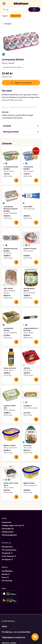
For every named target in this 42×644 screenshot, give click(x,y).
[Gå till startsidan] (21, 4)
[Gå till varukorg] (34, 10)
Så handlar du (8, 529)
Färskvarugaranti (9, 535)
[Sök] (4, 10)
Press (5, 577)
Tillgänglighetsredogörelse (14, 637)
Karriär (6, 574)
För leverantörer (9, 550)
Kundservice (7, 547)
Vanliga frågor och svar (13, 525)
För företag (7, 581)
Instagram (7, 559)
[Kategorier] (4, 4)
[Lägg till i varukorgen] (16, 180)
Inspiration (7, 522)
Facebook (7, 553)
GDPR (4, 626)
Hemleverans (8, 532)
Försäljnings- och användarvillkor (16, 632)
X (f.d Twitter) (9, 556)
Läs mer (5, 112)
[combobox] (16, 10)
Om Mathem (7, 571)
